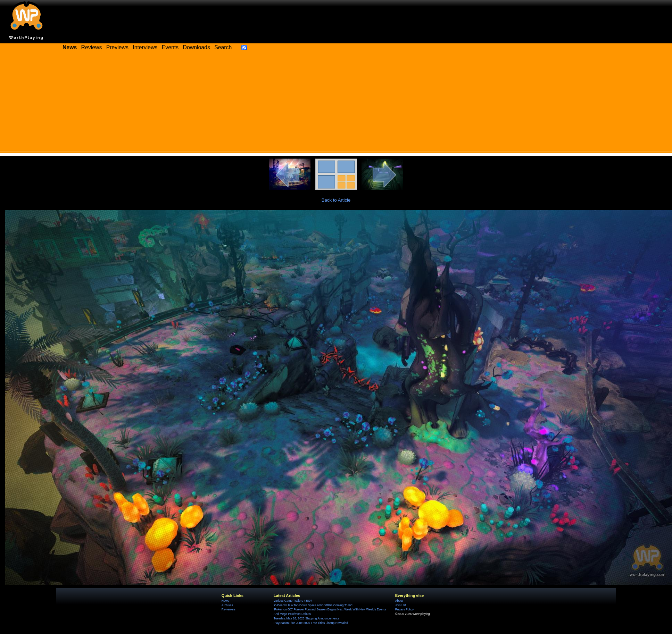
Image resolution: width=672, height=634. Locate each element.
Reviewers (229, 609)
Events (170, 47)
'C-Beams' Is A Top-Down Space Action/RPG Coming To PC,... (315, 605)
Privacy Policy (404, 609)
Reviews (92, 47)
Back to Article (336, 200)
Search (223, 47)
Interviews (145, 47)
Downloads (197, 47)
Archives (227, 605)
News (225, 601)
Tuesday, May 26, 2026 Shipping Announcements (306, 618)
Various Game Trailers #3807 (293, 601)
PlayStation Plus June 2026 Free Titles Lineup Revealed (311, 623)
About (399, 601)
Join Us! (401, 605)
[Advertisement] (336, 104)
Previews (117, 47)
